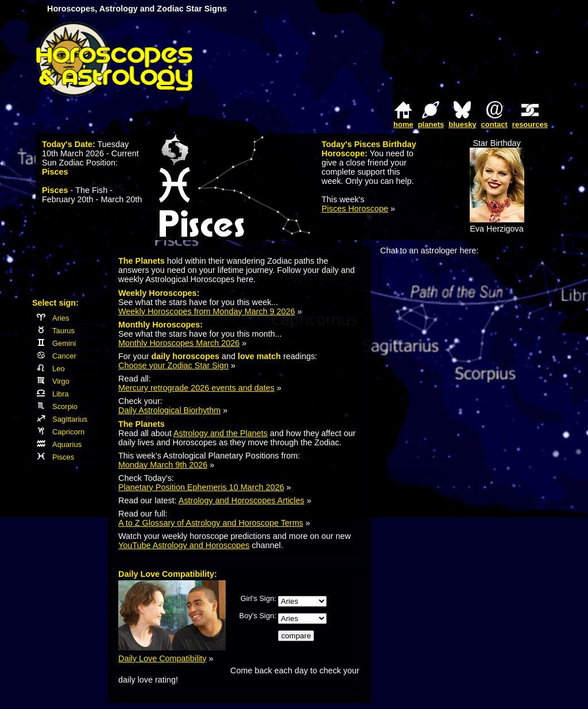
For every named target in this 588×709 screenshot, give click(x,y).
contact (494, 124)
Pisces (55, 457)
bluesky (462, 124)
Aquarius (59, 444)
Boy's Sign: (258, 616)
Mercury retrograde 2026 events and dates (196, 388)
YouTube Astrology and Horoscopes (184, 545)
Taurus (56, 331)
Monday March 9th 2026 (163, 465)
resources (530, 124)
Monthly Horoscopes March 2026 (179, 343)
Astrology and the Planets (220, 433)
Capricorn (61, 432)
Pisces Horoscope (355, 209)
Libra (53, 394)
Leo (51, 369)
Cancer (57, 356)
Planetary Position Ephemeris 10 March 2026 (201, 487)
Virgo (53, 381)
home (403, 124)
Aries (53, 318)
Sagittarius (62, 419)
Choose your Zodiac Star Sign (173, 365)
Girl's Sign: (258, 598)
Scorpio (57, 406)
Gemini (56, 343)
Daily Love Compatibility (163, 658)
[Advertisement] (418, 59)
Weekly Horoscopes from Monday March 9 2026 (207, 311)
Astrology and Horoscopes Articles (241, 500)
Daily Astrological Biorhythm (169, 410)
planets (431, 124)
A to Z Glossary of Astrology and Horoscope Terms (211, 523)
